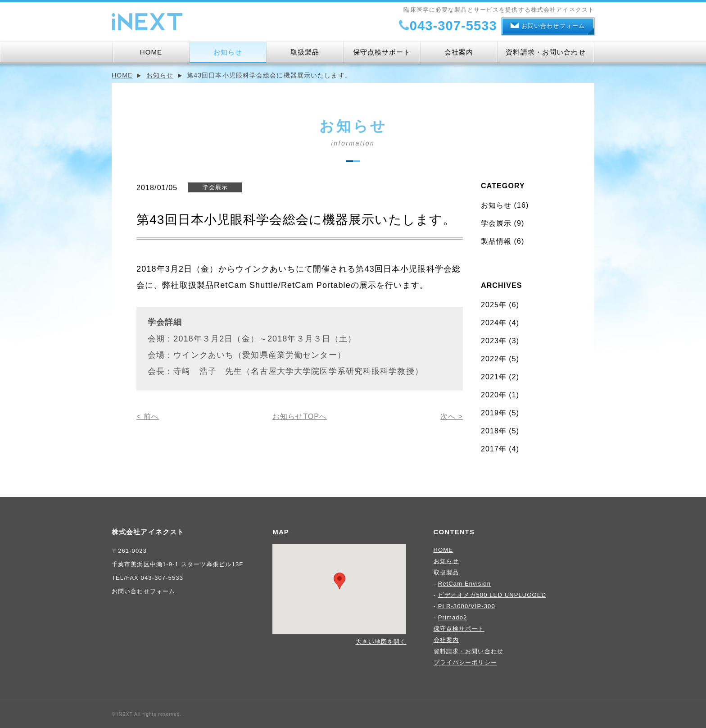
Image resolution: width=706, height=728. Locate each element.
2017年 (494, 449)
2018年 (494, 431)
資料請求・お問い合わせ (545, 52)
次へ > (452, 416)
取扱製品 (305, 52)
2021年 (494, 377)
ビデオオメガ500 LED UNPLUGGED (492, 595)
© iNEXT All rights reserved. (147, 714)
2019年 (494, 413)
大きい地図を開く (381, 642)
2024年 (494, 323)
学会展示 (496, 223)
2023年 (494, 341)
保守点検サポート (382, 52)
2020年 (494, 395)
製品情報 (496, 241)
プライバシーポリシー (465, 662)
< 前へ (148, 416)
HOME (151, 52)
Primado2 (453, 617)
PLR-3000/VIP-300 (467, 606)
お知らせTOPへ (300, 416)
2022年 (494, 359)
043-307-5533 (447, 26)
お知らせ (228, 52)
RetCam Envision (464, 584)
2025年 (494, 305)
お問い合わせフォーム (548, 26)
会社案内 (459, 52)
